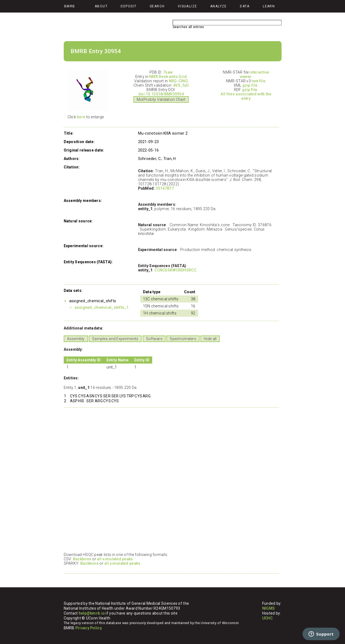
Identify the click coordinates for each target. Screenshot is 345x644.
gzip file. (251, 85)
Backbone (82, 559)
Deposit (129, 6)
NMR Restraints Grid (168, 77)
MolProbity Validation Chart (161, 99)
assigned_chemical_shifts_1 (102, 307)
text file (258, 81)
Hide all (210, 339)
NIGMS (268, 608)
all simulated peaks (115, 559)
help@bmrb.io (92, 613)
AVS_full (181, 85)
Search (157, 6)
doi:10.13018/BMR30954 (161, 94)
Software (154, 339)
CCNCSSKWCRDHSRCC (175, 270)
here (81, 117)
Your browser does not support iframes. (170, 480)
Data (245, 6)
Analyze (219, 6)
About (101, 6)
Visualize (187, 6)
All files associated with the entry (246, 96)
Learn (269, 6)
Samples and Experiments (115, 339)
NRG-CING (178, 81)
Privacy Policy (89, 628)
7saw (168, 72)
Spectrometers (183, 339)
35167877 (165, 188)
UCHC (267, 618)
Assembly (76, 339)
